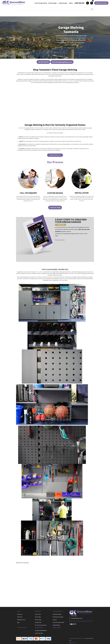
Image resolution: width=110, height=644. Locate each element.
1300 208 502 (79, 3)
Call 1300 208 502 (43, 62)
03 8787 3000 (74, 616)
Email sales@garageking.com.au (62, 62)
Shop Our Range (52, 3)
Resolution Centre (21, 620)
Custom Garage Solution (41, 3)
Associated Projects (57, 614)
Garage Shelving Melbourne (41, 630)
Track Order (20, 617)
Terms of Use (38, 614)
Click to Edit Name (39, 633)
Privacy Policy (38, 617)
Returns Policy (38, 620)
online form (62, 240)
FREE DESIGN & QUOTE (101, 3)
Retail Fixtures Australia (58, 617)
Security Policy (38, 622)
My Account (20, 614)
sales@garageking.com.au (77, 618)
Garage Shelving (56, 625)
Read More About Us (55, 155)
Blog (18, 622)
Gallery (71, 3)
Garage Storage (63, 3)
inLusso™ (55, 620)
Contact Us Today (55, 208)
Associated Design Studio (58, 622)
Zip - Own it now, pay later (41, 625)
